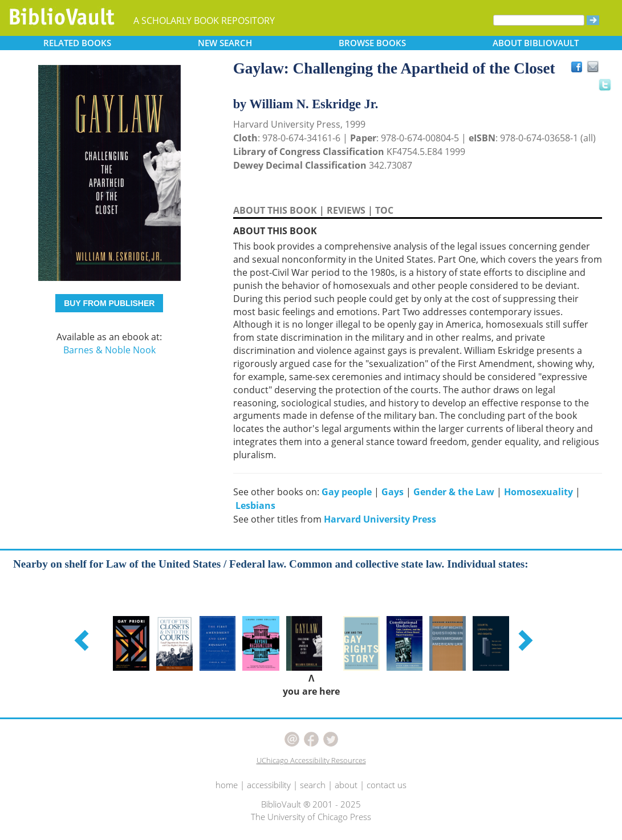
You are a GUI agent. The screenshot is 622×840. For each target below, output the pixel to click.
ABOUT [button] (536, 43)
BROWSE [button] (372, 43)
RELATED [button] (77, 43)
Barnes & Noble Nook (109, 350)
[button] (83, 640)
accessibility (269, 785)
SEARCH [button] (225, 43)
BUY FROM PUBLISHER (109, 303)
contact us (387, 785)
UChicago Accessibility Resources (311, 760)
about (346, 785)
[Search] (539, 20)
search (313, 785)
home (227, 785)
